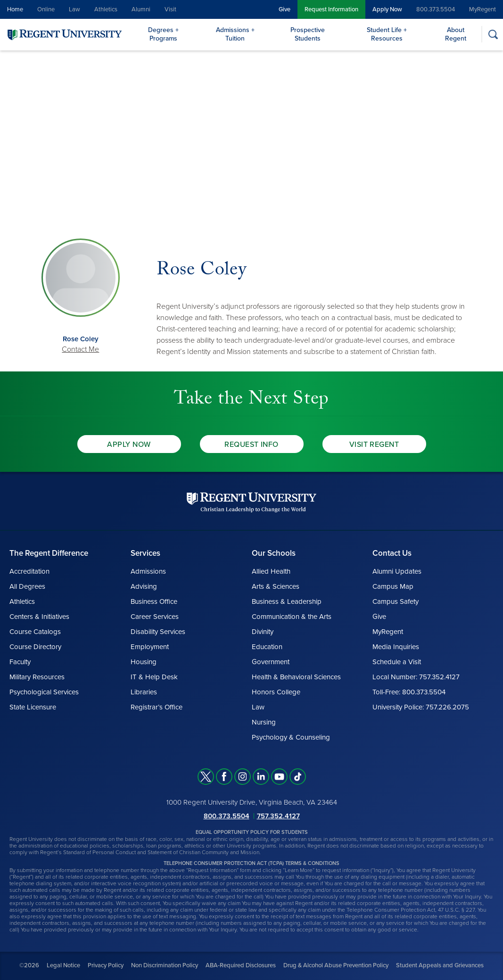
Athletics (106, 9)
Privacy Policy (106, 965)
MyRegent (482, 9)
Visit (170, 9)
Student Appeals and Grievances (440, 965)
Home (15, 9)
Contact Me (80, 349)
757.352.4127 (278, 816)
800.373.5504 (436, 9)
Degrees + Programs (163, 34)
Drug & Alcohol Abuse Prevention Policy (336, 965)
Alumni (141, 9)
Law (74, 9)
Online (46, 9)
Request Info (251, 445)
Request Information (331, 9)
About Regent (456, 34)
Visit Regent (374, 445)
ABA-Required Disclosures (241, 965)
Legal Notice (63, 965)
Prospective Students (308, 34)
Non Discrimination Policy (165, 965)
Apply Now (387, 9)
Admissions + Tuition (235, 34)
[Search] (493, 34)
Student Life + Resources (387, 34)
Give (284, 9)
